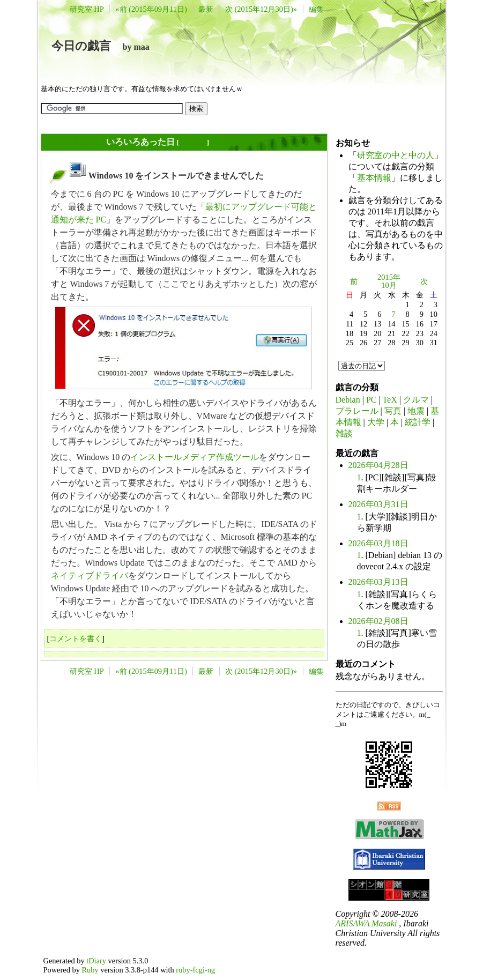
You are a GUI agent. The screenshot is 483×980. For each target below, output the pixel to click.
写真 (393, 411)
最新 (206, 9)
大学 (376, 422)
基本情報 (374, 178)
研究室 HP (87, 9)
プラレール (357, 411)
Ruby (90, 970)
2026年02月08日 (378, 621)
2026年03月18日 (378, 543)
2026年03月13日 (378, 582)
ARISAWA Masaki (366, 923)
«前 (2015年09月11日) (151, 9)
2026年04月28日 (378, 465)
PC (371, 400)
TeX (389, 400)
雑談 (344, 433)
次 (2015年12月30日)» (261, 9)
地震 (416, 411)
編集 (316, 9)
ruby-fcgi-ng (195, 970)
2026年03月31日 (378, 504)
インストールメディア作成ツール (195, 457)
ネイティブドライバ (90, 576)
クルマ (416, 400)
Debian (348, 400)
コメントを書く (76, 639)
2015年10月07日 (74, 142)
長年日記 (193, 142)
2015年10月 (389, 281)
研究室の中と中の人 (396, 155)
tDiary (96, 961)
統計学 (418, 422)
